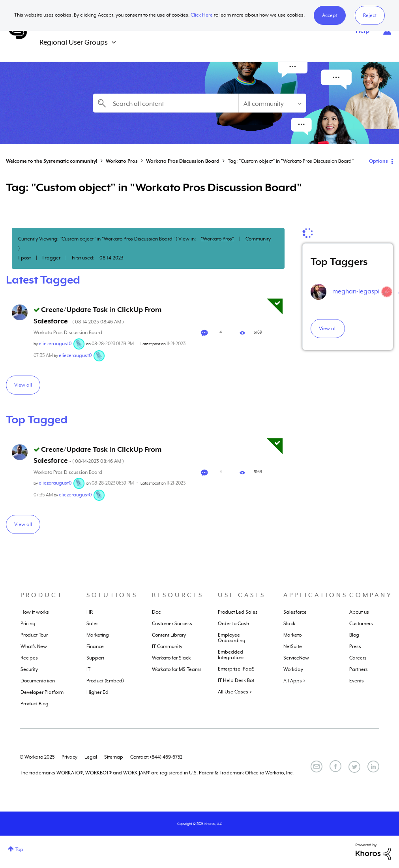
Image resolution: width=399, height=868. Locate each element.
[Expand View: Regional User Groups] (114, 42)
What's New (34, 646)
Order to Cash (233, 624)
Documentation (38, 681)
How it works (35, 612)
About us (359, 612)
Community (258, 239)
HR (90, 612)
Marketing (98, 635)
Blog (354, 635)
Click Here (202, 15)
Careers (358, 658)
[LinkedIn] (373, 767)
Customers (361, 624)
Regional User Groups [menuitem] (74, 42)
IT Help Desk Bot (236, 680)
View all (23, 385)
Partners (359, 669)
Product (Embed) (105, 681)
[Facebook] (335, 766)
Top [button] (19, 849)
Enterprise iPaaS (236, 669)
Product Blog (35, 704)
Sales (93, 624)
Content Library (169, 635)
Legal (91, 757)
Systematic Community (18, 31)
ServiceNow (296, 658)
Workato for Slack (171, 658)
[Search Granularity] (272, 103)
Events (357, 681)
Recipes (29, 658)
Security (29, 669)
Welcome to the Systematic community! (52, 161)
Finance (95, 646)
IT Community (167, 646)
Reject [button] (370, 15)
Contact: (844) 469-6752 (156, 757)
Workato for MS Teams (177, 669)
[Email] (317, 767)
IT (88, 669)
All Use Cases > (235, 692)
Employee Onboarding (232, 638)
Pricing (28, 624)
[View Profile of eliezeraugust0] (55, 344)
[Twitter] (354, 767)
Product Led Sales (238, 612)
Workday (293, 669)
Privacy (69, 757)
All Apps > (294, 681)
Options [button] (378, 161)
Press (355, 646)
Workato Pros (122, 161)
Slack (289, 624)
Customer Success (172, 624)
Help (362, 31)
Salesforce (295, 612)
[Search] (166, 103)
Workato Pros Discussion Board (183, 161)
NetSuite (293, 646)
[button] (330, 15)
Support (95, 658)
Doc (156, 612)
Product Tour (34, 635)
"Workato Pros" (217, 239)
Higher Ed (97, 692)
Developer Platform (42, 692)
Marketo (292, 635)
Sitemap (114, 757)
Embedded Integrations (231, 655)
